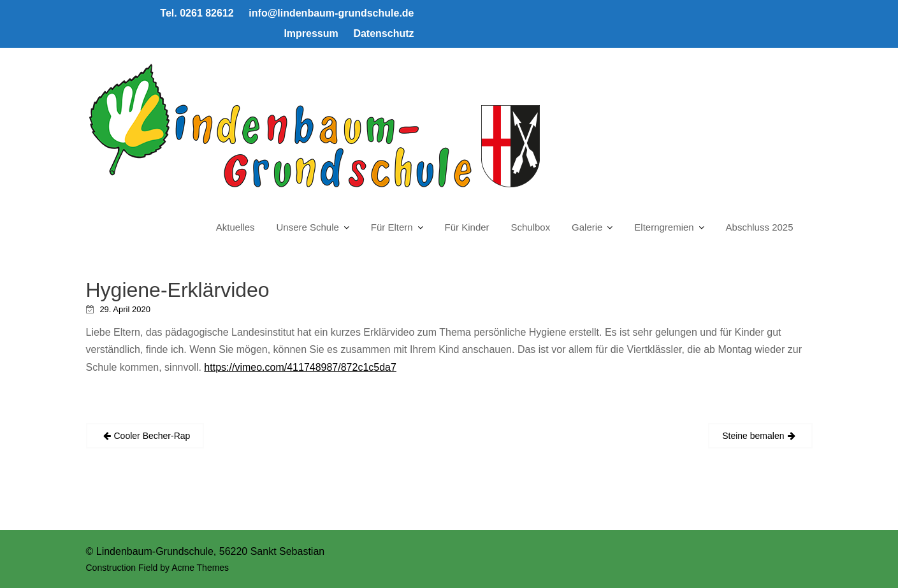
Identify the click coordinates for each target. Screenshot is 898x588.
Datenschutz (383, 33)
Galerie (587, 227)
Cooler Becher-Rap (152, 436)
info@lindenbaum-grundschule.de (331, 13)
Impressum (311, 33)
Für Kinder (467, 227)
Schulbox (530, 227)
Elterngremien (664, 227)
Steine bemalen (753, 436)
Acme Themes (200, 568)
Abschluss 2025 (760, 227)
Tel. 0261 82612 (197, 13)
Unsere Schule (308, 227)
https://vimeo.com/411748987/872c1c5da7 (300, 367)
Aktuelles (235, 227)
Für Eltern (392, 227)
